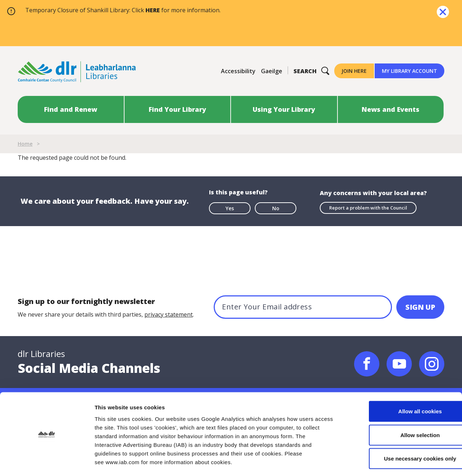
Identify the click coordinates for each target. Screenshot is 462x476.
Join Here (354, 71)
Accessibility (238, 71)
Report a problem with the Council (368, 208)
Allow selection (402, 405)
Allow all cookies (402, 381)
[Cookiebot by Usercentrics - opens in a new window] (47, 462)
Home (25, 144)
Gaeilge (272, 71)
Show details (379, 462)
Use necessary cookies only (402, 429)
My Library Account (409, 71)
